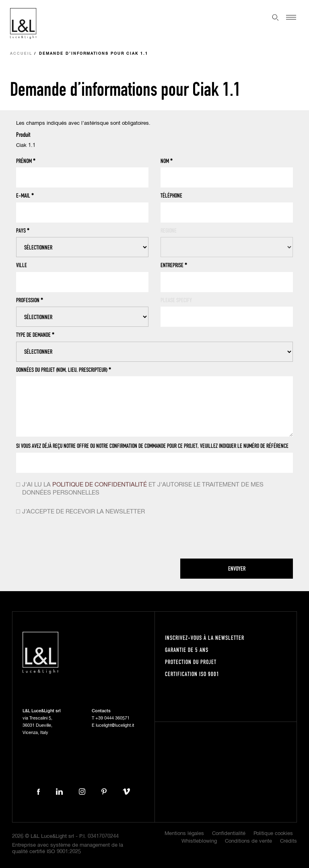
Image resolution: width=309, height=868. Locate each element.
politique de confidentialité (100, 485)
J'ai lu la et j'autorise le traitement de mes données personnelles (143, 489)
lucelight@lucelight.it (115, 725)
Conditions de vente (248, 841)
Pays (23, 231)
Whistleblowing (199, 841)
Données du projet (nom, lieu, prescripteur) (64, 370)
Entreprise (174, 265)
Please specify (176, 300)
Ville (22, 265)
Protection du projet (191, 662)
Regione (169, 230)
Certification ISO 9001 (192, 674)
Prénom (26, 161)
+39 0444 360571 (112, 718)
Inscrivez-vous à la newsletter (205, 638)
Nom (167, 161)
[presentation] (77, 539)
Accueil (21, 54)
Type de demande (35, 335)
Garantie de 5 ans (187, 650)
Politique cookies (273, 834)
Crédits (288, 841)
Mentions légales (184, 834)
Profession (30, 300)
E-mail (25, 196)
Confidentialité (229, 834)
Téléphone (171, 195)
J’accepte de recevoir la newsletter (83, 512)
